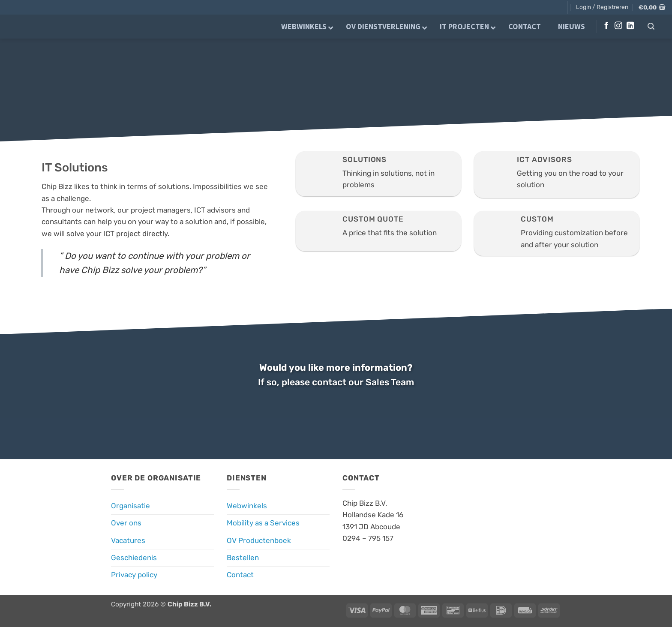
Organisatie (130, 506)
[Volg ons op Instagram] (618, 26)
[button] (602, 7)
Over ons (126, 523)
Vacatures (128, 540)
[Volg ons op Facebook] (606, 26)
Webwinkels (247, 506)
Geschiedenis (134, 558)
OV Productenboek (259, 540)
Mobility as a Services (263, 523)
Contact (240, 575)
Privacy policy (134, 575)
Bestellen (243, 558)
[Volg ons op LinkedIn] (630, 26)
